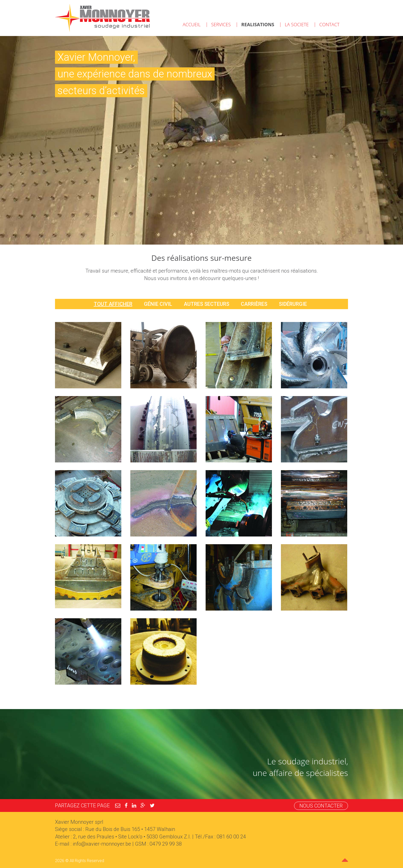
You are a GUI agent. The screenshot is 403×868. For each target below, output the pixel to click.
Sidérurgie (293, 304)
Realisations (258, 24)
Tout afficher (113, 304)
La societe (297, 24)
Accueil (192, 24)
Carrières (254, 304)
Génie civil (158, 304)
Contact (329, 24)
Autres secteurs (207, 304)
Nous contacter (321, 806)
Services (221, 24)
